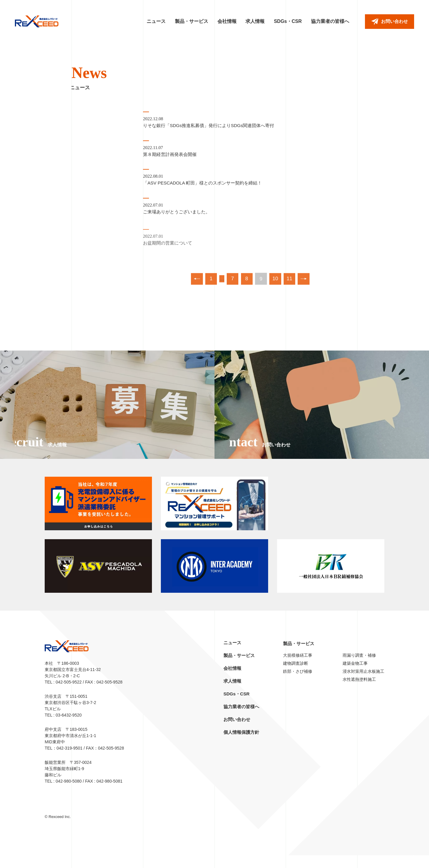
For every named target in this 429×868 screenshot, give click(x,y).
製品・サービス (192, 21)
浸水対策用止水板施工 (363, 684)
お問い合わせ (237, 732)
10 (277, 285)
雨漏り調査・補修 (359, 668)
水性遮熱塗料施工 (359, 692)
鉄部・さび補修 (298, 684)
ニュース (156, 21)
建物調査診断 (296, 676)
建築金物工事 (355, 676)
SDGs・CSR (288, 21)
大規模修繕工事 (298, 668)
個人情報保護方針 (241, 745)
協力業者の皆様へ (330, 21)
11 (292, 285)
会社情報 (227, 21)
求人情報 (255, 21)
